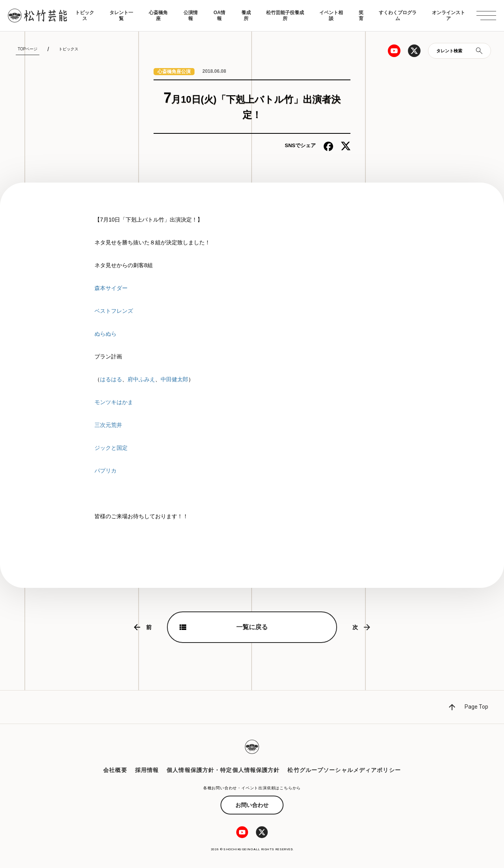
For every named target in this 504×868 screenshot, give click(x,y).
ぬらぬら (106, 334)
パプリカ (106, 471)
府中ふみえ (141, 379)
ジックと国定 (111, 448)
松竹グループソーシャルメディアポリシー (344, 770)
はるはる (111, 379)
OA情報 (219, 15)
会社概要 (115, 770)
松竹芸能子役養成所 (285, 15)
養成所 (246, 15)
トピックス (85, 15)
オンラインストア (448, 15)
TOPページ (28, 49)
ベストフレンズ (114, 311)
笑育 (361, 15)
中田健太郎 (174, 379)
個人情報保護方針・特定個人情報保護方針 (223, 770)
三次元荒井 (108, 425)
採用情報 (147, 770)
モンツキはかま (114, 402)
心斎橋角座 (158, 15)
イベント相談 (331, 15)
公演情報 (191, 15)
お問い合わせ (252, 805)
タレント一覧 (121, 15)
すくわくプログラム (398, 15)
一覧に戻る (252, 627)
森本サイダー (111, 288)
